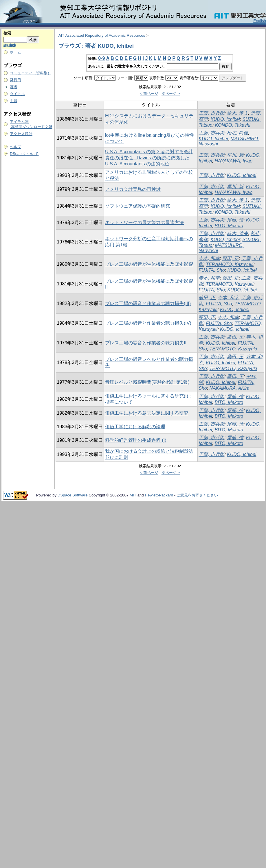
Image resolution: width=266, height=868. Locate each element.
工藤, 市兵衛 (211, 113)
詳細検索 (10, 45)
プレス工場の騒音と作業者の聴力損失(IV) (148, 323)
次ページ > (171, 94)
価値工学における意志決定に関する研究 (147, 413)
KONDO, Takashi (233, 125)
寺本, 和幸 (209, 258)
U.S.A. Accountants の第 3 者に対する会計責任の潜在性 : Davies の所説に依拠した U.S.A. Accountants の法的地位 (149, 158)
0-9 (101, 58)
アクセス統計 (21, 134)
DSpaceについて (24, 154)
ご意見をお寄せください (197, 495)
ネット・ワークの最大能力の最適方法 (144, 222)
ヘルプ (15, 147)
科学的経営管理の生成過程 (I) (136, 440)
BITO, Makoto (229, 226)
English (260, 21)
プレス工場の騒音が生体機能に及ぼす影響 (149, 264)
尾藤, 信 (235, 220)
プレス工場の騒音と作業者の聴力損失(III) (148, 303)
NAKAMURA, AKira (230, 388)
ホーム (15, 52)
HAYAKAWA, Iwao (233, 161)
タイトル (17, 94)
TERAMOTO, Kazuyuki (230, 264)
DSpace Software (73, 495)
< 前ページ (149, 94)
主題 (14, 101)
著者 (14, 87)
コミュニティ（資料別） (31, 73)
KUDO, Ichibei (225, 119)
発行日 (15, 80)
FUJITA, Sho (212, 270)
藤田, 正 (231, 258)
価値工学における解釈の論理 (135, 427)
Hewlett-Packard (159, 495)
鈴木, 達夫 (237, 113)
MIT (133, 495)
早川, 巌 (235, 155)
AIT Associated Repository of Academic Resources (102, 35)
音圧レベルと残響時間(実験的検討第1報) (147, 382)
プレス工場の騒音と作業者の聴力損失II (146, 343)
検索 (7, 33)
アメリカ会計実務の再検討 (133, 189)
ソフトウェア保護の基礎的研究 (137, 206)
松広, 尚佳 (237, 133)
